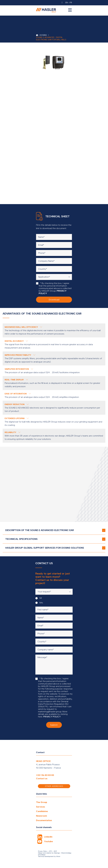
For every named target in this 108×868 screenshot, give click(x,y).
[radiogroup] (54, 600)
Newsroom (41, 816)
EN (67, 3)
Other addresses (54, 786)
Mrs (39, 603)
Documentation (44, 820)
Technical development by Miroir (49, 856)
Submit (54, 725)
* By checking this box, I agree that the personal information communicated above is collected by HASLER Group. (54, 288)
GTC (51, 851)
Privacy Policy (43, 851)
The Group (42, 802)
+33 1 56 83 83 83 (45, 775)
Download (54, 300)
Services (40, 807)
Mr (39, 598)
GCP (55, 851)
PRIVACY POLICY (52, 717)
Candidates (42, 811)
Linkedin (48, 837)
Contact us (42, 778)
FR (71, 3)
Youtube (48, 841)
